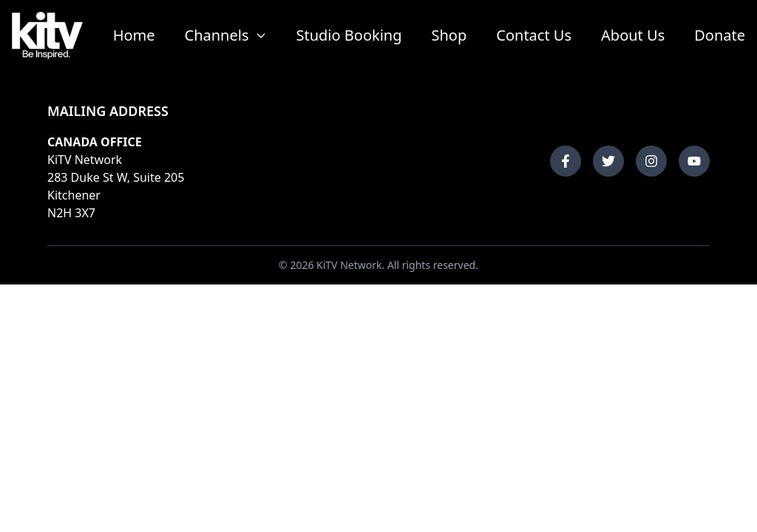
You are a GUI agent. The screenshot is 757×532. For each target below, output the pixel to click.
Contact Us (534, 35)
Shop (449, 35)
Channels (226, 35)
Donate (720, 35)
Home (134, 35)
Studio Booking (349, 35)
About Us (633, 35)
